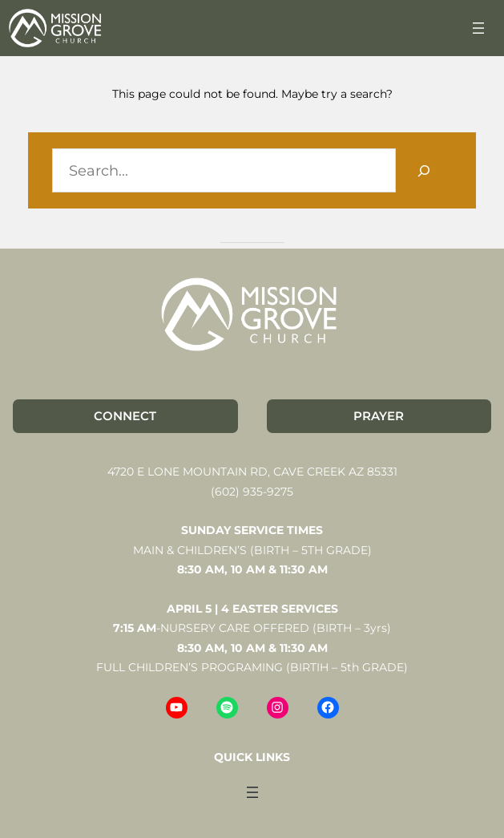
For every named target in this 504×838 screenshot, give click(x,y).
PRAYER (379, 416)
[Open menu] (478, 28)
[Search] (424, 170)
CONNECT (125, 416)
